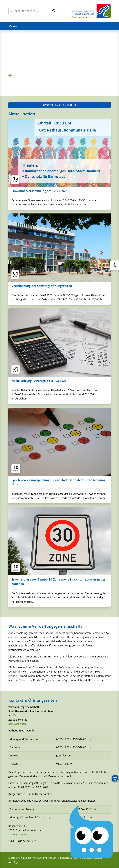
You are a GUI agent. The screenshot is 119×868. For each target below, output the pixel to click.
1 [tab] (10, 75)
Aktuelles (26, 858)
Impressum (50, 858)
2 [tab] (15, 75)
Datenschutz (65, 858)
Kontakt (37, 858)
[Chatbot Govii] (91, 832)
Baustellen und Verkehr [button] (60, 105)
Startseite (14, 858)
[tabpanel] (59, 57)
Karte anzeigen (17, 724)
